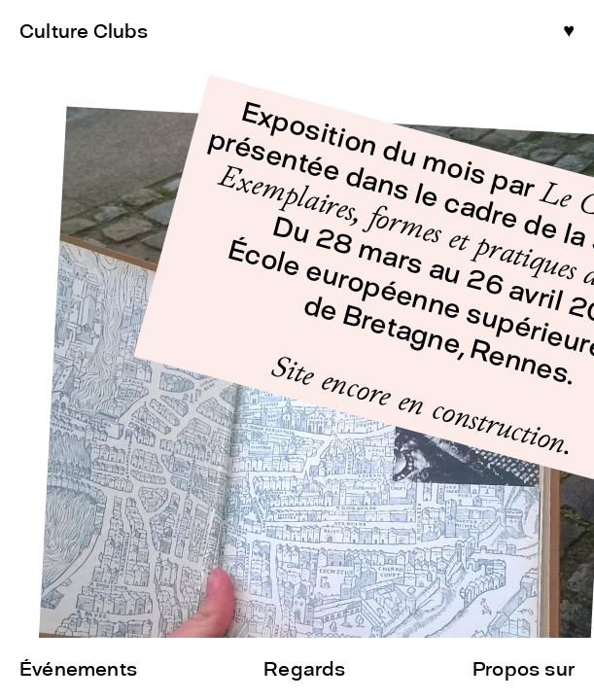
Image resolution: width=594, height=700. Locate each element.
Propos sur (524, 669)
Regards (304, 669)
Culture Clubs (84, 31)
